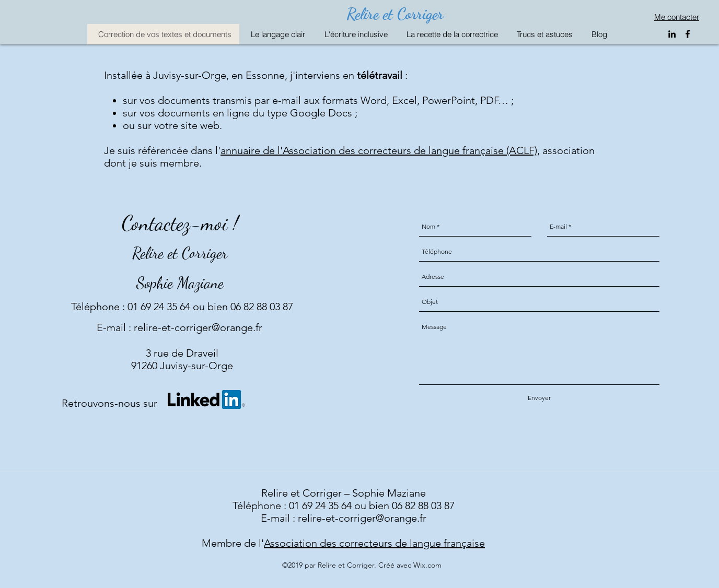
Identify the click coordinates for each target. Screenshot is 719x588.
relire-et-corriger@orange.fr (198, 327)
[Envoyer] (539, 398)
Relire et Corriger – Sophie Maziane (344, 493)
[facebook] (688, 34)
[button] (276, 34)
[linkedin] (672, 34)
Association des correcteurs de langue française (374, 543)
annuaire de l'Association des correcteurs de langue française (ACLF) (379, 150)
